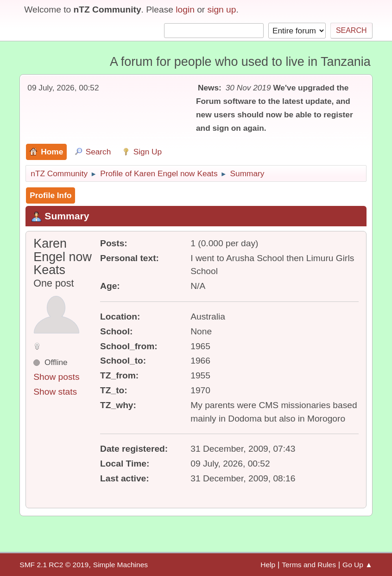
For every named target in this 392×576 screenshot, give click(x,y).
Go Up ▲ (357, 565)
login (185, 10)
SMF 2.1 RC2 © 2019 (54, 565)
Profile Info (51, 195)
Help (268, 565)
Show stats (55, 392)
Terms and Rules (309, 565)
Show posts (56, 377)
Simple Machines (120, 565)
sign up (222, 10)
